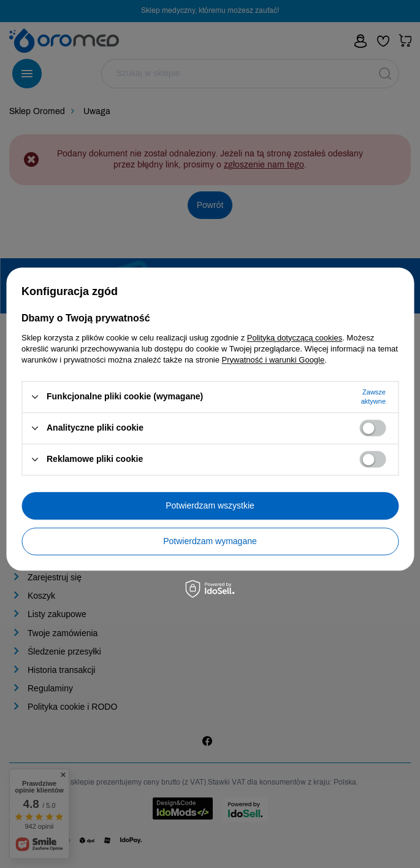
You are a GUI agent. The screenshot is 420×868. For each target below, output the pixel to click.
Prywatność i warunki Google (273, 360)
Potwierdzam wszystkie (210, 505)
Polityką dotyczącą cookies (295, 338)
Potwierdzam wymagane (210, 541)
